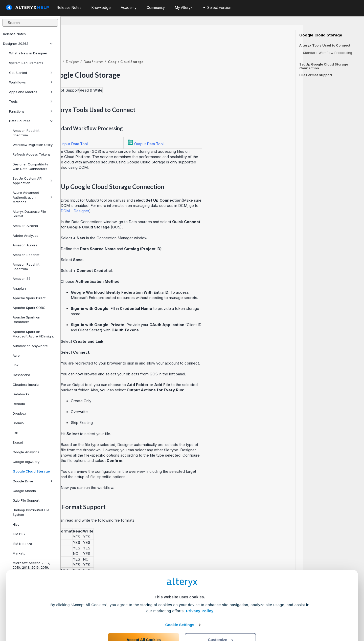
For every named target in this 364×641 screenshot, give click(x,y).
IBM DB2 (19, 534)
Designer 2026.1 (28, 44)
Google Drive (33, 481)
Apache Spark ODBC (29, 308)
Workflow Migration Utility (33, 145)
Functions (31, 111)
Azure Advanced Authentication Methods (33, 197)
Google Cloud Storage (31, 471)
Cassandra (21, 375)
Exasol (18, 442)
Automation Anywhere (30, 346)
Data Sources (31, 121)
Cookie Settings (180, 604)
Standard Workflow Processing (328, 53)
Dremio (18, 423)
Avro (16, 355)
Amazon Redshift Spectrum (26, 133)
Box (16, 365)
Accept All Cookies (144, 619)
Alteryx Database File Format (29, 214)
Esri (15, 433)
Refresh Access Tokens (32, 154)
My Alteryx (184, 7)
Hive (16, 524)
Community (156, 7)
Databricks (21, 394)
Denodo (19, 404)
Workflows (31, 82)
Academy (129, 7)
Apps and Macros (31, 92)
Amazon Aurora (25, 245)
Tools (31, 101)
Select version (217, 7)
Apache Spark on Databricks (26, 319)
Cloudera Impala (26, 384)
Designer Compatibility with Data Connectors (30, 166)
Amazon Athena (25, 226)
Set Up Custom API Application (33, 181)
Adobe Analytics (26, 236)
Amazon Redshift (26, 255)
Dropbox (19, 413)
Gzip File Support (26, 500)
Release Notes (14, 34)
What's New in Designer (28, 53)
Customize (221, 619)
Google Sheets (24, 491)
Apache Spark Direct (29, 298)
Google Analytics (26, 452)
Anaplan (19, 288)
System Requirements (26, 63)
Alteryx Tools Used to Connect (325, 45)
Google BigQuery (26, 462)
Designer (133, 48)
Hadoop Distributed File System (31, 512)
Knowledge (101, 7)
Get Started (31, 73)
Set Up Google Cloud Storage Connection (324, 66)
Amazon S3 (22, 279)
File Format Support (316, 75)
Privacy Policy (200, 590)
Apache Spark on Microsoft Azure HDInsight (33, 334)
